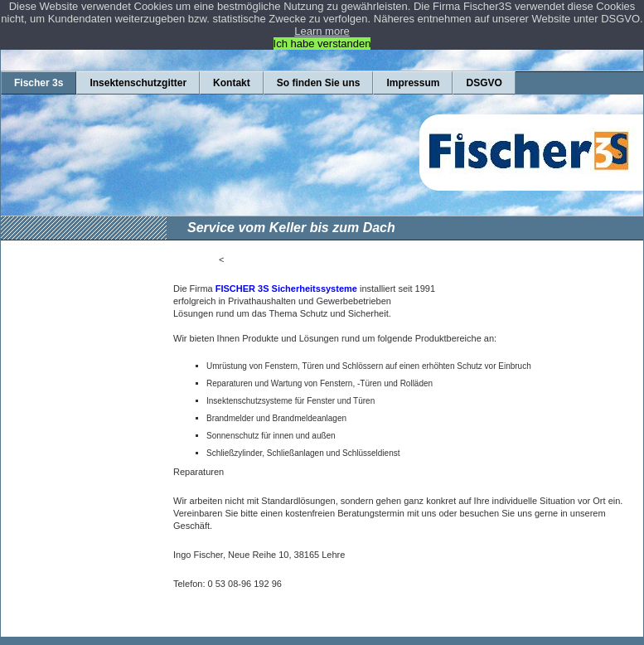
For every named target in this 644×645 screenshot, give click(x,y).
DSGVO (484, 83)
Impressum (413, 83)
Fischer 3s (39, 83)
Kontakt (232, 83)
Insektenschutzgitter (138, 83)
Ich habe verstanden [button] (322, 44)
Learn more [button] (322, 31)
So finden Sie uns (319, 83)
